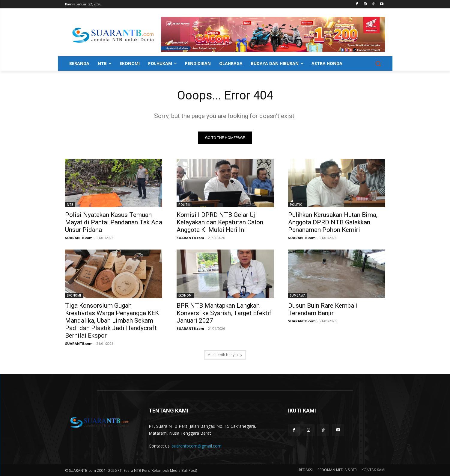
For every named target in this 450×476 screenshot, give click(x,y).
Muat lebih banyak (225, 355)
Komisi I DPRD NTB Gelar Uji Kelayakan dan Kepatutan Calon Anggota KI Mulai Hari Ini (220, 222)
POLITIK (184, 205)
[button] (378, 64)
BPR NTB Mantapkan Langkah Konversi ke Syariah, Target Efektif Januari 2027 (224, 313)
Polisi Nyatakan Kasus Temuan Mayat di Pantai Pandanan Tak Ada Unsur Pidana (114, 222)
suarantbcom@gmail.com (197, 446)
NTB (70, 205)
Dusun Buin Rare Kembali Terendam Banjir (323, 309)
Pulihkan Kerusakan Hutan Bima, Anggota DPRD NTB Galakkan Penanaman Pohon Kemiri (333, 222)
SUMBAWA (298, 295)
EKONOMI (74, 295)
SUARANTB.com (79, 238)
